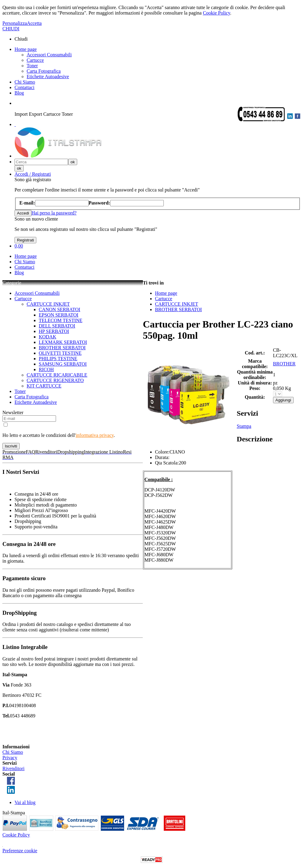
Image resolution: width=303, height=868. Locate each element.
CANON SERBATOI (59, 309)
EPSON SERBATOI (59, 315)
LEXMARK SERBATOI (63, 342)
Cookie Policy (216, 13)
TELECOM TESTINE (61, 320)
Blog (19, 93)
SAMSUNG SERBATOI (63, 364)
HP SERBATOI (54, 331)
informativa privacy (95, 435)
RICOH (46, 369)
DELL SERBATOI (57, 326)
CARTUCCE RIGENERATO (55, 380)
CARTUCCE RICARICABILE (57, 375)
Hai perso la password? (54, 213)
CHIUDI (11, 29)
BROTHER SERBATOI (62, 348)
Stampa (244, 426)
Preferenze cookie (20, 851)
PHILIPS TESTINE (58, 359)
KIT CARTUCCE (44, 386)
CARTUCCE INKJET (48, 304)
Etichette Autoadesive (48, 76)
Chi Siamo (25, 82)
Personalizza (15, 23)
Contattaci (25, 87)
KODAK (48, 337)
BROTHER (284, 364)
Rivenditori (13, 768)
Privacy (10, 758)
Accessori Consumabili (49, 55)
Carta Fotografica (44, 71)
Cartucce (35, 60)
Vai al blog (25, 802)
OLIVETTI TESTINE (60, 353)
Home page (26, 49)
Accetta (34, 23)
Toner (32, 66)
